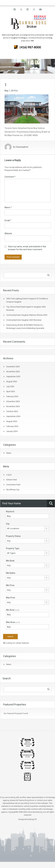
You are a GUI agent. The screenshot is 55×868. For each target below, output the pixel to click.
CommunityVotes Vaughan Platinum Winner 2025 (27, 315)
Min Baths (11, 573)
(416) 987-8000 (30, 47)
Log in (9, 475)
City (8, 524)
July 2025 (10, 386)
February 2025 (12, 396)
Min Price (10, 585)
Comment (10, 177)
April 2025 (11, 391)
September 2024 (13, 416)
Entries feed (12, 480)
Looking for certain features (16, 643)
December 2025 (13, 367)
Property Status (13, 536)
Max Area (13, 622)
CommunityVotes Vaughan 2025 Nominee (24, 320)
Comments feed (13, 485)
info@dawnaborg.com (35, 3)
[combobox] (27, 528)
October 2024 (12, 411)
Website (8, 233)
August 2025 (12, 381)
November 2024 (13, 406)
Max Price (11, 598)
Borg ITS (33, 819)
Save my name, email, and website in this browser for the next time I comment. (27, 248)
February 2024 (12, 426)
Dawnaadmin (22, 147)
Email (8, 220)
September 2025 (13, 377)
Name (8, 207)
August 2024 (12, 421)
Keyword (10, 511)
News (9, 453)
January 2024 (12, 431)
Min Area (13, 610)
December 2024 (13, 401)
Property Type (13, 548)
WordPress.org (13, 490)
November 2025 (13, 372)
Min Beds (10, 561)
